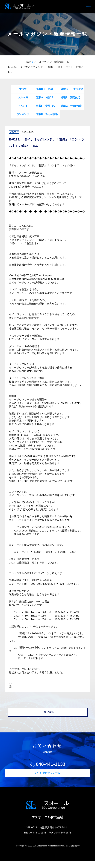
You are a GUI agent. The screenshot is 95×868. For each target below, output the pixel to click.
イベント (23, 106)
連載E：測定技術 (70, 97)
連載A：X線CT (45, 97)
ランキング (23, 114)
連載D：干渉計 (45, 89)
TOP (28, 62)
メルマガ (23, 97)
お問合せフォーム (50, 780)
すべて (23, 89)
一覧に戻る (48, 719)
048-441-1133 (51, 771)
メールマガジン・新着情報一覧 (52, 62)
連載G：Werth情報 (72, 106)
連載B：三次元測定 (72, 89)
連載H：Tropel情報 (47, 114)
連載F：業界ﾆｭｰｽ (46, 106)
